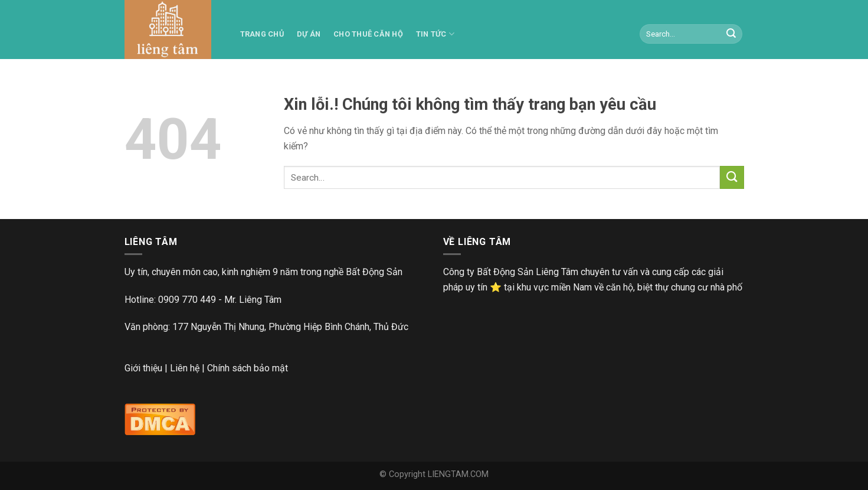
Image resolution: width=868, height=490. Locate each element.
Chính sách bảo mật (248, 368)
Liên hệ (185, 368)
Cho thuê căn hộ (368, 34)
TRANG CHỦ (262, 34)
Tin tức (435, 34)
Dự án (309, 34)
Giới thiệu (143, 368)
